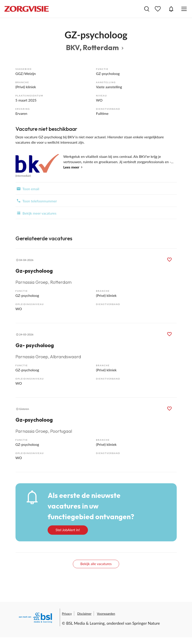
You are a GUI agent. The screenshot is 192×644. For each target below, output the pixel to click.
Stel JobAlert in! (68, 530)
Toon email (27, 188)
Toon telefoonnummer (36, 201)
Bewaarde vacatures (158, 9)
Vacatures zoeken (147, 9)
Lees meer (71, 167)
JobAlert (171, 9)
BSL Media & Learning (85, 623)
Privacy (67, 614)
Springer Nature (146, 623)
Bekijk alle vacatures (96, 564)
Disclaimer (84, 614)
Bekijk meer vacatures (36, 213)
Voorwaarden (106, 614)
